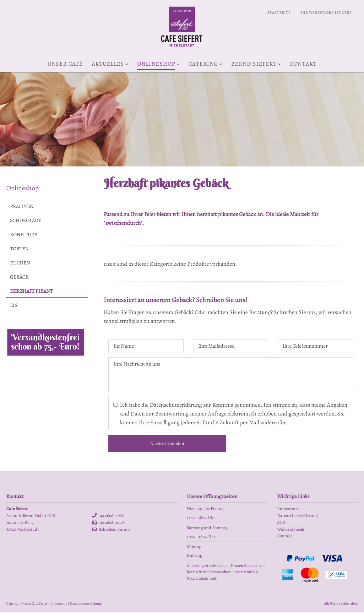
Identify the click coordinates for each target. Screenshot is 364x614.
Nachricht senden (167, 445)
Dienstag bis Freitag (205, 510)
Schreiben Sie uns (115, 531)
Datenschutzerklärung (86, 605)
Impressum (59, 605)
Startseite (279, 13)
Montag (194, 548)
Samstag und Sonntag (207, 529)
